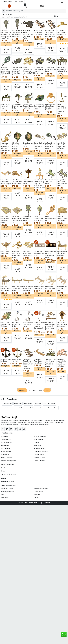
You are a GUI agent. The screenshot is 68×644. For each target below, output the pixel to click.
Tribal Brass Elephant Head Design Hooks (17, 182)
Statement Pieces (40, 448)
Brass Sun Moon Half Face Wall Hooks (28, 145)
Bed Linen (38, 404)
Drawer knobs (30, 408)
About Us (37, 495)
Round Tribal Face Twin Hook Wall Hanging (62, 324)
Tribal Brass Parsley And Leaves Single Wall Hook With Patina (5, 71)
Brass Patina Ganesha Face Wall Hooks (5, 324)
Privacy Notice (39, 492)
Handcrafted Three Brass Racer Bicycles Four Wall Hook (50, 33)
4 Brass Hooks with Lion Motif (39, 288)
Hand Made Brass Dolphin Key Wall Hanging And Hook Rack (61, 363)
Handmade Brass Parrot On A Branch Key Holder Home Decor (51, 326)
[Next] (47, 390)
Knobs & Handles (7, 458)
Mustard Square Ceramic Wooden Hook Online (51, 255)
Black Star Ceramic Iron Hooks (16, 324)
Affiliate (4, 478)
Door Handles (6, 448)
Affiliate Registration (8, 481)
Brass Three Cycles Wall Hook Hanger (38, 32)
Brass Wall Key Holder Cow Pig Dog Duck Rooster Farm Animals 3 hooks (40, 184)
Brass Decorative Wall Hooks (51, 219)
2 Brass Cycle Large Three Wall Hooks (51, 69)
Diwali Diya (5, 436)
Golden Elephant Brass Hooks (28, 182)
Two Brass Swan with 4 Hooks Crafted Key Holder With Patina (51, 363)
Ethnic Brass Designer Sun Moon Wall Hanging (16, 146)
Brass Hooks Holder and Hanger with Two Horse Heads (61, 147)
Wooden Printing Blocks (9, 461)
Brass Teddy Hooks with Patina (27, 219)
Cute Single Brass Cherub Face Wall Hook (62, 32)
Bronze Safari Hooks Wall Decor (5, 106)
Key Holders (5, 445)
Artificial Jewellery (40, 436)
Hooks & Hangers (40, 461)
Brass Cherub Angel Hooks (5, 253)
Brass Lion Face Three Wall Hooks (51, 182)
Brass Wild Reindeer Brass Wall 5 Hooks (6, 289)
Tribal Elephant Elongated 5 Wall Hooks (28, 289)
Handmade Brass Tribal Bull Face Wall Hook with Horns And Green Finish (6, 34)
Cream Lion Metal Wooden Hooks (39, 254)
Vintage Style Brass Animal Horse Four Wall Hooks (62, 183)
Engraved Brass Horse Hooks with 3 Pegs (62, 254)
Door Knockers (41, 408)
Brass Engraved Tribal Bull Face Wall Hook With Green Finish (17, 33)
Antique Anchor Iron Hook (6, 360)
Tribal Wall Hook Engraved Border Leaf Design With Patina (17, 71)
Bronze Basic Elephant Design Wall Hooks (28, 106)
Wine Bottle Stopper (49, 404)
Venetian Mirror (6, 452)
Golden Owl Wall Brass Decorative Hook (39, 146)
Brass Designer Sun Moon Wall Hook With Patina (39, 107)
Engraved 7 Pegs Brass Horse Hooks (38, 361)
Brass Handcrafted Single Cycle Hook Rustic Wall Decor (28, 71)
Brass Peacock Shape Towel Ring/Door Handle (50, 107)
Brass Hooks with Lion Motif (50, 288)
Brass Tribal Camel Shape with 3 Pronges (6, 182)
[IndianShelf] (7, 2)
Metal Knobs (18, 404)
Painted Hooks (7, 408)
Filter (55, 16)
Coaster (37, 442)
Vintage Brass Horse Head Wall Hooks (17, 106)
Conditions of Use (7, 489)
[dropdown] (3, 11)
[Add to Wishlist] (10, 23)
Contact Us (5, 498)
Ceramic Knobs (7, 404)
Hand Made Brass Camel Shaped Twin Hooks (16, 255)
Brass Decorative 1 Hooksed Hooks (39, 219)
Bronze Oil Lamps (40, 458)
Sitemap (37, 498)
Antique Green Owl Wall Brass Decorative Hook (50, 146)
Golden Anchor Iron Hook (17, 360)
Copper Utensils (6, 442)
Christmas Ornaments (41, 452)
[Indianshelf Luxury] (19, 2)
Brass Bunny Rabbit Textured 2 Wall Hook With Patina (28, 34)
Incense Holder (18, 408)
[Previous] (22, 390)
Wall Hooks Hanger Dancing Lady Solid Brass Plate (17, 220)
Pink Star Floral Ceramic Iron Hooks (28, 324)
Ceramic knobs (39, 455)
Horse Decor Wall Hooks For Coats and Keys (62, 69)
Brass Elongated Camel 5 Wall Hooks (17, 289)
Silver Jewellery (39, 439)
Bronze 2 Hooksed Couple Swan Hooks (62, 219)
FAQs (3, 495)
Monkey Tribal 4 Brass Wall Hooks (62, 289)
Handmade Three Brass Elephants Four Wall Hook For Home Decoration (28, 364)
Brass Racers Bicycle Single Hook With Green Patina (39, 70)
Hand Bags (38, 445)
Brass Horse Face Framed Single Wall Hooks (5, 220)
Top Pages (5, 468)
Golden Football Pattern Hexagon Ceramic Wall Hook (39, 326)
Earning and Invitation (41, 489)
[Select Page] (31, 390)
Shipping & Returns (7, 492)
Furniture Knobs (53, 408)
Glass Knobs (5, 455)
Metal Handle (28, 404)
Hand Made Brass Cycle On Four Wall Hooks (28, 254)
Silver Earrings (6, 439)
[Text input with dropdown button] (36, 11)
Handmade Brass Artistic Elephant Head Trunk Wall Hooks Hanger (5, 147)
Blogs (3, 471)
